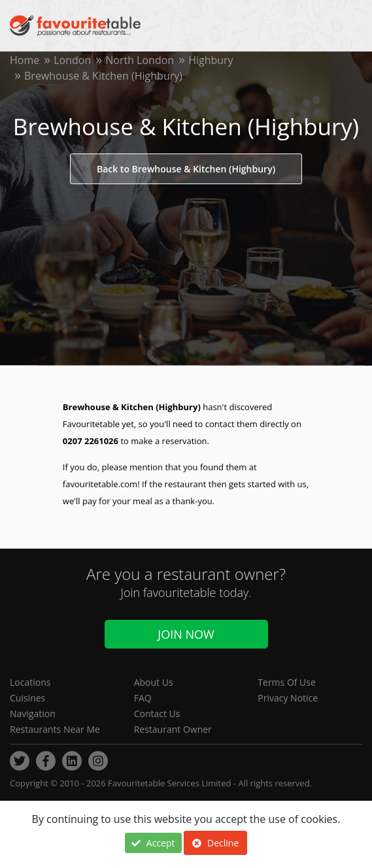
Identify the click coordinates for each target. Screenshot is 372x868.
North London (140, 60)
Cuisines (27, 698)
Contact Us (157, 714)
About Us (154, 682)
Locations (30, 682)
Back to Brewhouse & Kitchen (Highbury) (186, 169)
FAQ (143, 698)
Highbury (211, 60)
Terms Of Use (287, 682)
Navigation (33, 714)
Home (25, 60)
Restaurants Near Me (55, 729)
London (72, 60)
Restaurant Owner (173, 729)
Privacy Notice (288, 698)
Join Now (186, 634)
